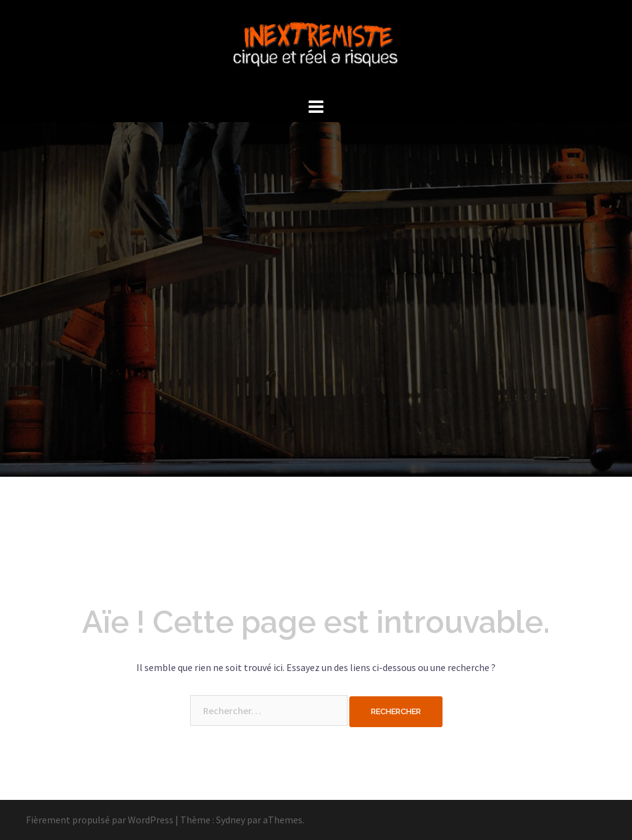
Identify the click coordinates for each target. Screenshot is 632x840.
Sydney (231, 820)
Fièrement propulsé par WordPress (100, 820)
